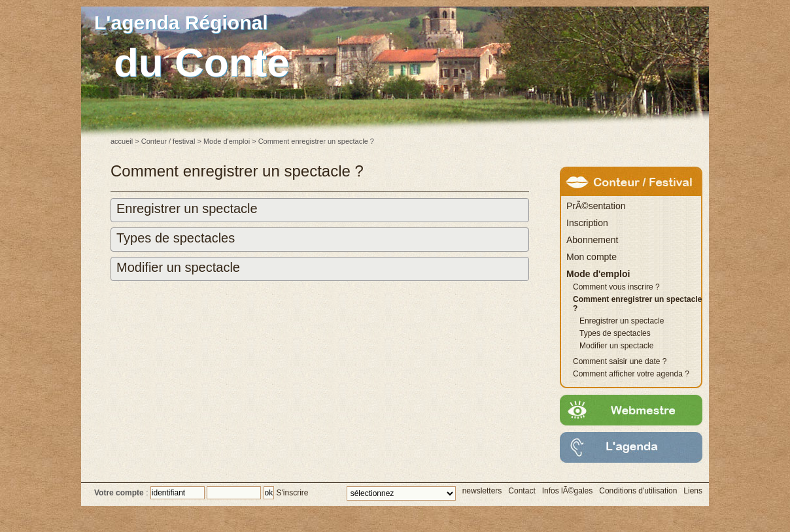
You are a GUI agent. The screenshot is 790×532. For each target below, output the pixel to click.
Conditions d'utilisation (638, 491)
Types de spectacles (176, 238)
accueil (122, 141)
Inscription (587, 223)
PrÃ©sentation (596, 206)
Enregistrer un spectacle (187, 208)
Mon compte (592, 257)
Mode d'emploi (227, 141)
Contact (522, 491)
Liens (693, 491)
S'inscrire (293, 493)
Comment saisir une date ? (620, 361)
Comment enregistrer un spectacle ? (637, 304)
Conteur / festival (168, 141)
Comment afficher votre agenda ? (631, 374)
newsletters (482, 491)
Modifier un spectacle (178, 267)
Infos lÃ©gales (568, 491)
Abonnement (592, 240)
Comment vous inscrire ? (616, 287)
